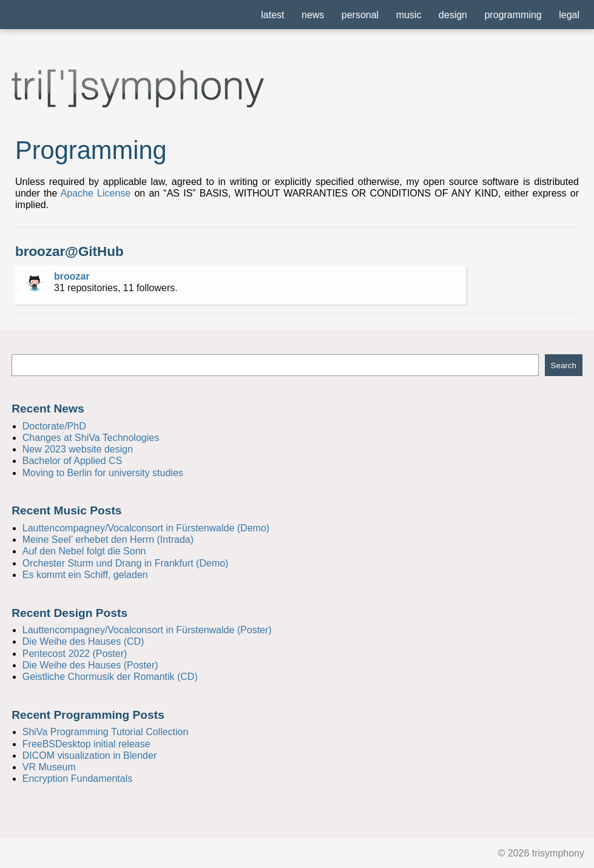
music (409, 15)
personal (360, 15)
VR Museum (49, 767)
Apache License (96, 193)
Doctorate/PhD (54, 426)
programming (513, 15)
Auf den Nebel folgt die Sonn (84, 551)
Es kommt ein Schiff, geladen (85, 575)
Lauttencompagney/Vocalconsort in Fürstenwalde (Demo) (146, 528)
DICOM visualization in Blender (89, 755)
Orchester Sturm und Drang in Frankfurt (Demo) (126, 563)
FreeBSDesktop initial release (86, 744)
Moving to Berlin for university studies (103, 473)
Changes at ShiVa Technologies (91, 438)
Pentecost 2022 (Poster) (75, 654)
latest (272, 15)
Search (564, 365)
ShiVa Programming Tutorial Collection (106, 732)
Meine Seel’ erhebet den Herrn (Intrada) (108, 540)
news (313, 15)
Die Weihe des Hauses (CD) (83, 641)
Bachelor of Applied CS (73, 461)
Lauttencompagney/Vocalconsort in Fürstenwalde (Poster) (147, 630)
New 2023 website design (78, 449)
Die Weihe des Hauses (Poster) (90, 665)
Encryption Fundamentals (77, 779)
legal (569, 15)
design (453, 15)
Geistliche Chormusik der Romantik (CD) (110, 677)
